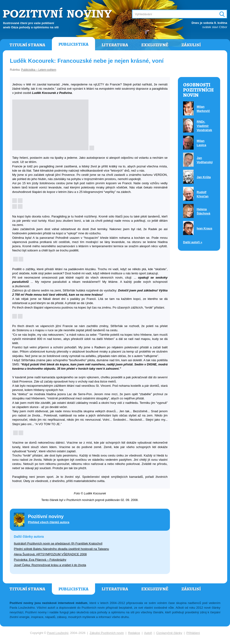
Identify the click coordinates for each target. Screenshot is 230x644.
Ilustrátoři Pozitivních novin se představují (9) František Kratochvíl (58, 543)
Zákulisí (191, 45)
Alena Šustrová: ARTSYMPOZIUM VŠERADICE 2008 (50, 554)
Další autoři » (193, 242)
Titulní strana (27, 45)
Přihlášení (193, 633)
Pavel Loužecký (58, 633)
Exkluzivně (155, 45)
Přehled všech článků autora (49, 522)
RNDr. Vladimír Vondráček (204, 126)
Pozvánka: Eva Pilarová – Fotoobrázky (40, 560)
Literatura (115, 45)
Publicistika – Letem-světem (39, 70)
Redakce (134, 633)
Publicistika (73, 44)
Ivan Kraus (204, 228)
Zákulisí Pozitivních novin (107, 633)
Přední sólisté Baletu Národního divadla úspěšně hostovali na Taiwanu (61, 549)
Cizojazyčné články (169, 633)
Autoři (148, 633)
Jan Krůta (204, 177)
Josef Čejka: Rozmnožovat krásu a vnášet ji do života (50, 565)
